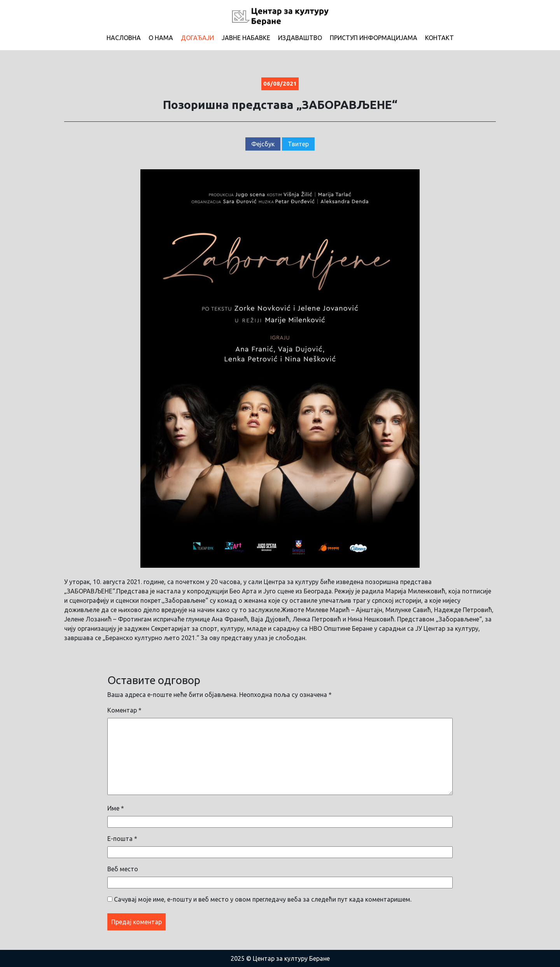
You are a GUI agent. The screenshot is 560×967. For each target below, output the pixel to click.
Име (116, 808)
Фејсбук (263, 144)
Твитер (298, 144)
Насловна (124, 38)
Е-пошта (122, 839)
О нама (161, 38)
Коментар (124, 710)
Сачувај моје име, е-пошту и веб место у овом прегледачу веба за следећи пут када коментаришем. (263, 899)
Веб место (123, 869)
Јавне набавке (246, 38)
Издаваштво (300, 38)
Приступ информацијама (374, 38)
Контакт (439, 38)
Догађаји (197, 38)
